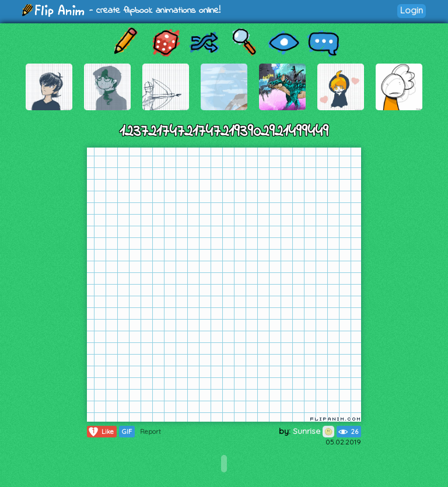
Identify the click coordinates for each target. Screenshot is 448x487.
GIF (127, 432)
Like (101, 432)
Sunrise (314, 431)
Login (412, 10)
